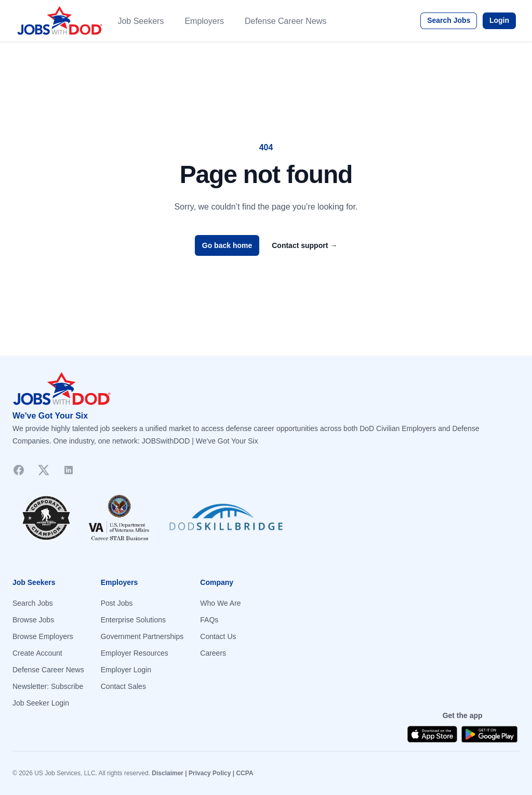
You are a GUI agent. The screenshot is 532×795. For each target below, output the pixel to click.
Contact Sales (123, 686)
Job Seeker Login (41, 703)
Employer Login (126, 670)
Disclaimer (168, 773)
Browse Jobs (33, 620)
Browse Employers (43, 636)
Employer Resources (135, 653)
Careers (213, 653)
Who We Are (220, 603)
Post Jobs (117, 603)
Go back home (227, 245)
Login (499, 20)
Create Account (37, 653)
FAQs (209, 620)
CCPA (244, 773)
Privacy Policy (210, 773)
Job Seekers (141, 21)
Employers (204, 21)
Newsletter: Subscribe (48, 686)
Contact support (304, 245)
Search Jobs (449, 20)
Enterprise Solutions (133, 620)
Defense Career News (285, 21)
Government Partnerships (142, 636)
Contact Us (218, 636)
